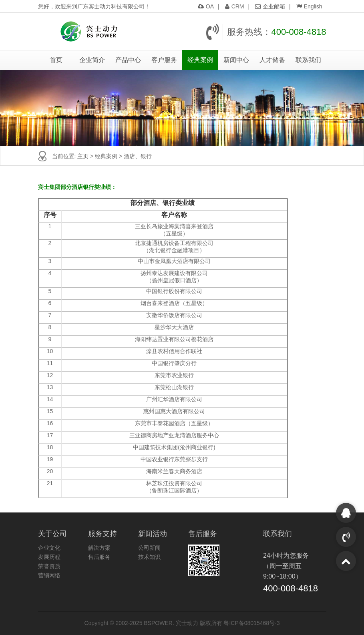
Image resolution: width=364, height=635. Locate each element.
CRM (235, 6)
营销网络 (49, 575)
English (309, 6)
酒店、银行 (138, 156)
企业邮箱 (270, 6)
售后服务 (99, 557)
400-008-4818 (299, 32)
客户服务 (164, 60)
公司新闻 (149, 548)
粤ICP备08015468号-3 (251, 623)
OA (206, 6)
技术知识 (149, 557)
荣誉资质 (49, 566)
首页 (56, 60)
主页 (83, 156)
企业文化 (49, 548)
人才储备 (272, 60)
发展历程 (49, 557)
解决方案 (99, 548)
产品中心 (128, 60)
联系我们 (308, 60)
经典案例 (200, 60)
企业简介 (92, 60)
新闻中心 (236, 60)
